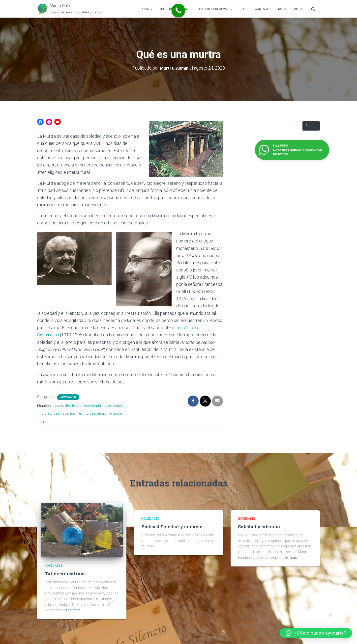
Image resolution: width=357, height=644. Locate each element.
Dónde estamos (290, 9)
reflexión (115, 413)
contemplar (93, 405)
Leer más (73, 610)
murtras (45, 413)
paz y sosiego (64, 413)
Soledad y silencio (259, 527)
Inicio (147, 9)
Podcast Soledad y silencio (172, 527)
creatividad (113, 405)
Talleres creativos (65, 574)
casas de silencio (68, 405)
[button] (151, 9)
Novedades (68, 397)
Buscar (311, 126)
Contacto (263, 9)
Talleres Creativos (215, 9)
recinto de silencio (92, 413)
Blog (244, 9)
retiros (44, 422)
